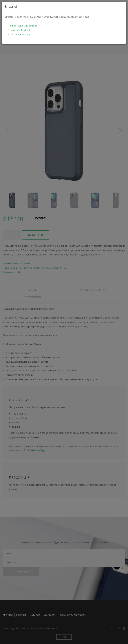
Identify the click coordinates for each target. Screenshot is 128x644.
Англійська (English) (19, 30)
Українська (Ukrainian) (23, 26)
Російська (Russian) (19, 34)
